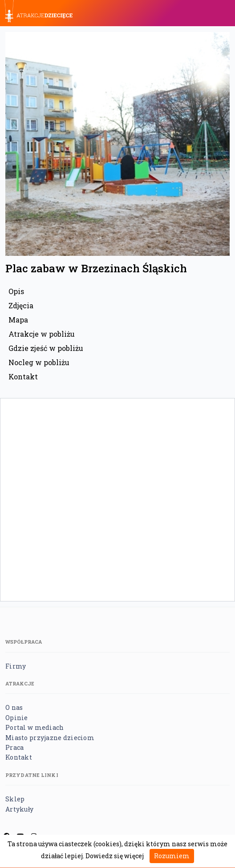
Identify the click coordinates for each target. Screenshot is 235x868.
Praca (14, 747)
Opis (16, 291)
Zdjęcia (21, 305)
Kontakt (23, 376)
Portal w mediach (34, 727)
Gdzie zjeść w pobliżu (46, 348)
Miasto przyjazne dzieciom (50, 738)
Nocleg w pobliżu (39, 362)
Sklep (15, 799)
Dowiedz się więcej (115, 856)
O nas (14, 707)
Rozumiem (172, 856)
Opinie (17, 718)
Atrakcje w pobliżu (42, 334)
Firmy (16, 666)
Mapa (18, 320)
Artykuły (19, 809)
